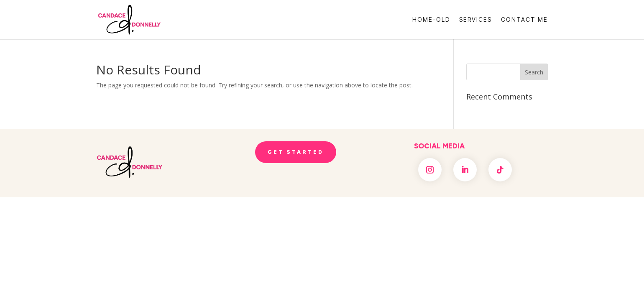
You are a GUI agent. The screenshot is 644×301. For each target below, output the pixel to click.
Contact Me (524, 20)
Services (475, 20)
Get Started (296, 152)
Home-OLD (431, 20)
